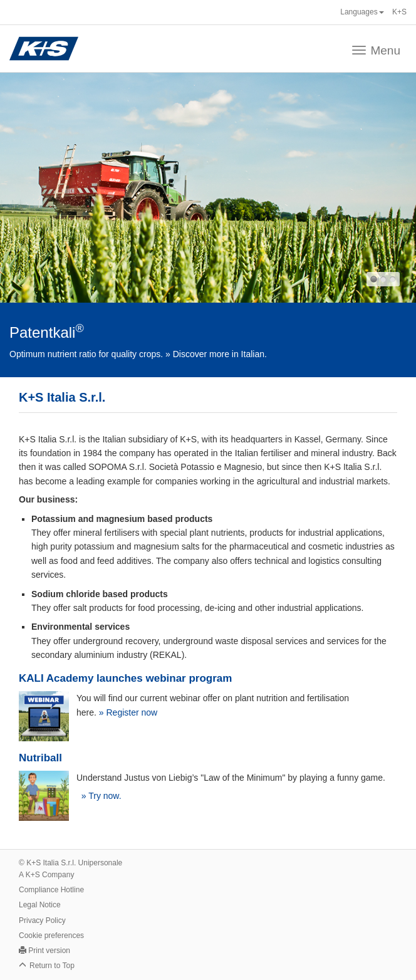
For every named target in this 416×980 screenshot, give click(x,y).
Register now (132, 712)
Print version (49, 951)
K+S (399, 12)
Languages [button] (362, 12)
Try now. (105, 796)
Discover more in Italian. (220, 354)
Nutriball (40, 758)
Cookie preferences (51, 936)
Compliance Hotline (51, 890)
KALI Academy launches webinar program (125, 678)
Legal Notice (40, 905)
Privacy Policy (42, 920)
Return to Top (52, 966)
